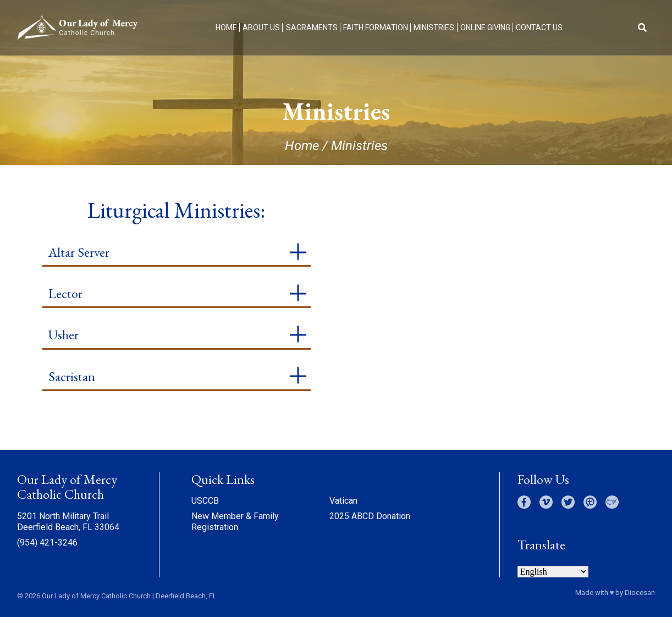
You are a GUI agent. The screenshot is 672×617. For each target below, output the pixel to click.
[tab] (177, 253)
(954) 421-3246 (47, 542)
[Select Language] (553, 572)
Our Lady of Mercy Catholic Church (96, 596)
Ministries (434, 27)
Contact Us (539, 27)
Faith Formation (376, 27)
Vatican (343, 501)
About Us (261, 27)
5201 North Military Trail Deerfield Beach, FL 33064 (68, 522)
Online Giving (485, 27)
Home (226, 27)
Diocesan (640, 593)
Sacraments (312, 27)
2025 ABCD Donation (370, 516)
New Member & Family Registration (235, 522)
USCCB (205, 501)
